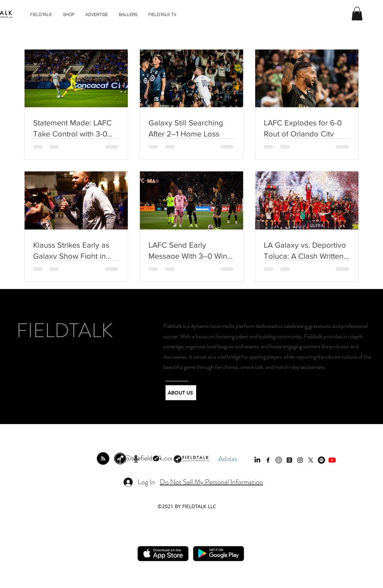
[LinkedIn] (257, 460)
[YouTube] (332, 460)
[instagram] (300, 460)
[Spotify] (321, 460)
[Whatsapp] (279, 460)
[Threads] (289, 460)
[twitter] (311, 460)
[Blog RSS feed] (103, 459)
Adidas (228, 459)
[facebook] (268, 460)
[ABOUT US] (181, 393)
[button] (357, 14)
